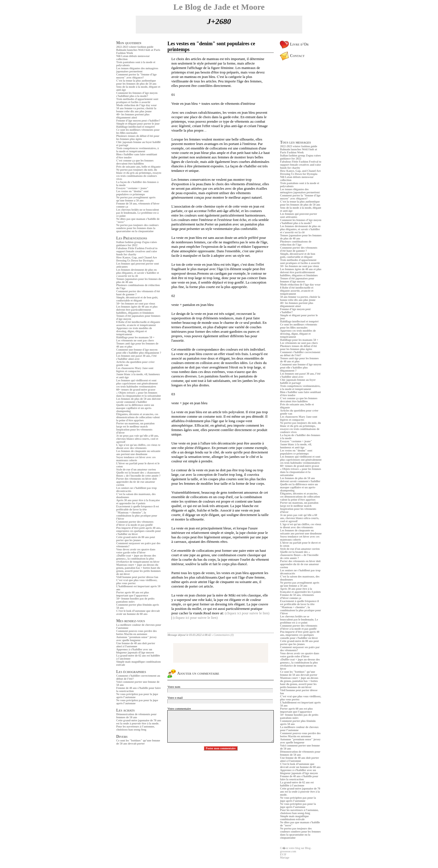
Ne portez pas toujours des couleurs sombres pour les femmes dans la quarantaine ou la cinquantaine (137, 228)
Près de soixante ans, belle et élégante (138, 167)
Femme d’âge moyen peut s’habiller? (138, 121)
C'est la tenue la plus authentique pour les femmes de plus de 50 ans (136, 82)
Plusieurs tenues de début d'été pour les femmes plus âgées (138, 137)
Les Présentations (132, 238)
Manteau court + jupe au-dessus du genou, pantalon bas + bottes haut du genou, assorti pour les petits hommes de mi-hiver (138, 569)
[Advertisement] (133, 785)
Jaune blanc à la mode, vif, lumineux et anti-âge (296, 446)
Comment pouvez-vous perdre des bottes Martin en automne (136, 632)
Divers (122, 737)
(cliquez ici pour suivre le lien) (247, 613)
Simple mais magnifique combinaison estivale (294, 818)
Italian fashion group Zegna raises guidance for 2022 (137, 244)
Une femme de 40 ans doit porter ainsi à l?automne (136, 645)
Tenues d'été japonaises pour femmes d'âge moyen (297, 280)
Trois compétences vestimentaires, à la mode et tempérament (137, 150)
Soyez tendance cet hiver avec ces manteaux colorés (136, 459)
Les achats (125, 710)
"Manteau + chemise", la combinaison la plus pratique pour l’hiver (137, 516)
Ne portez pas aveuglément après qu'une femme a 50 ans (136, 199)
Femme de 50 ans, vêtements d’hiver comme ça (297, 596)
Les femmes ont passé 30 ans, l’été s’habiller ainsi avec (136, 357)
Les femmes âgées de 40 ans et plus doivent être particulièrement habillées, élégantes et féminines (137, 310)
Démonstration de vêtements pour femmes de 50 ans (136, 716)
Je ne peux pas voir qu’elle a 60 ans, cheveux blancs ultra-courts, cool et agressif (137, 439)
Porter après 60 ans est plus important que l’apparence (133, 594)
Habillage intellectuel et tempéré (135, 127)
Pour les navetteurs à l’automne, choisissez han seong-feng (135, 728)
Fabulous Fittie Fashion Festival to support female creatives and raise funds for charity (137, 251)
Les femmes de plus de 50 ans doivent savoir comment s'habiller (138, 400)
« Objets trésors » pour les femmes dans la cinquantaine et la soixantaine (139, 394)
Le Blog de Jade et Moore (219, 7)
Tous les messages (295, 142)
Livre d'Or (294, 44)
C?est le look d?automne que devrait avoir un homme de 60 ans (138, 612)
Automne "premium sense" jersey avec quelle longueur (136, 639)
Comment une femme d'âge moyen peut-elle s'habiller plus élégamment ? (139, 351)
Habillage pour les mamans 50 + (135, 337)
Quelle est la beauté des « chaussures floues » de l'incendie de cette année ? (138, 474)
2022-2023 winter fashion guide (135, 47)
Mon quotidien (129, 43)
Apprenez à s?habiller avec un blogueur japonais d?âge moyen (135, 651)
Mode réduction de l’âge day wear (136, 105)
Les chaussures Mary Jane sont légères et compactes (135, 370)
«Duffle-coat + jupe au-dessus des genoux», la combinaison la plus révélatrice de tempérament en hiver (138, 559)
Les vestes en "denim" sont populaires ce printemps (132, 193)
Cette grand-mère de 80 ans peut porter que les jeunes (136, 539)
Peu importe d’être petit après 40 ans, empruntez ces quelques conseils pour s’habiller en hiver (139, 531)
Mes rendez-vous (131, 621)
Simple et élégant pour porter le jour (138, 124)
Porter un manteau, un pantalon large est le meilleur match (135, 425)
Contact (292, 56)
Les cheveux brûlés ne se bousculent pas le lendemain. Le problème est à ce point (138, 213)
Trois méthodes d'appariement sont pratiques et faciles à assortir (137, 101)
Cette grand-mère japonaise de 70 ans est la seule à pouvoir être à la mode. (139, 722)
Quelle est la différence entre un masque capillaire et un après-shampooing (135, 408)
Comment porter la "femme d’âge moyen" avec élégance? (136, 76)
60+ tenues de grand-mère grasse (136, 390)
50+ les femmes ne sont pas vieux (136, 304)
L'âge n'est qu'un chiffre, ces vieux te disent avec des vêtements (138, 446)
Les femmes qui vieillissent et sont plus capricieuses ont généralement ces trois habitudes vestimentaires (137, 383)
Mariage (285, 858)
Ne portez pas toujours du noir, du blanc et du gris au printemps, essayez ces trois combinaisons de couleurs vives (139, 174)
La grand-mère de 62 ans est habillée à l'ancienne (297, 784)
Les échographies (131, 672)
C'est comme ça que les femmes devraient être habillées (135, 162)
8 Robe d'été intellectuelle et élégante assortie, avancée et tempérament (138, 324)
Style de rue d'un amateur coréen (136, 469)
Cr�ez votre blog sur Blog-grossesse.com (296, 850)
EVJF (283, 854)
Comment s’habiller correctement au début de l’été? (300, 354)
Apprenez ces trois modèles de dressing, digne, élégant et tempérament (134, 331)
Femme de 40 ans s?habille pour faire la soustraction (299, 778)
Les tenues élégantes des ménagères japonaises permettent (137, 70)
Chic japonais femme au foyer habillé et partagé (298, 381)
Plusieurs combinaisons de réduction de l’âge (296, 243)
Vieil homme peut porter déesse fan (137, 577)
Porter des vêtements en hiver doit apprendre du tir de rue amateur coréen (136, 482)
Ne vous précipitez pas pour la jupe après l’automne (298, 799)
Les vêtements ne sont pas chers (135, 340)
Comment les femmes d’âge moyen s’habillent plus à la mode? (137, 94)
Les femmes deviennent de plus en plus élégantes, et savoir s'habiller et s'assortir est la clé (138, 273)
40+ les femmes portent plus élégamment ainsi (133, 116)
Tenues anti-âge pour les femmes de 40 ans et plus (299, 360)
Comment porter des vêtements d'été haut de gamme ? (298, 249)
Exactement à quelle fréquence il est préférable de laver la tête (138, 508)
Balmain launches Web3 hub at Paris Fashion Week (298, 151)
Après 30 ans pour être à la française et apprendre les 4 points (138, 502)
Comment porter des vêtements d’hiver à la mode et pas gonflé (135, 523)
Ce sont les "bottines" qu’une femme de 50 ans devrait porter (138, 742)
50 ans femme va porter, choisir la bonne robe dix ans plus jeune (136, 110)
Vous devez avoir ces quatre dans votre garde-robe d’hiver (136, 551)
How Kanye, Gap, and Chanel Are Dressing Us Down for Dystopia (137, 259)
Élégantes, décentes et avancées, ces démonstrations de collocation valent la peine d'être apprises (138, 417)
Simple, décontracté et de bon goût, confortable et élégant (137, 299)
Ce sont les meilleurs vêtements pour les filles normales (298, 326)
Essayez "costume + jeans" (132, 188)
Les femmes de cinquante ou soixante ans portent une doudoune (138, 453)
